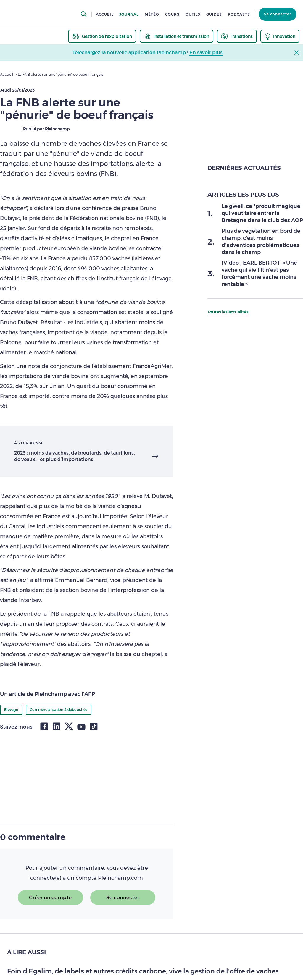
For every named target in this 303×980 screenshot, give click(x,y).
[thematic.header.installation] (177, 36)
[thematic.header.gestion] (102, 36)
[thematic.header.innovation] (280, 36)
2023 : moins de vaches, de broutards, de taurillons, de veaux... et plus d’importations (75, 456)
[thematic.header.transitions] (237, 36)
